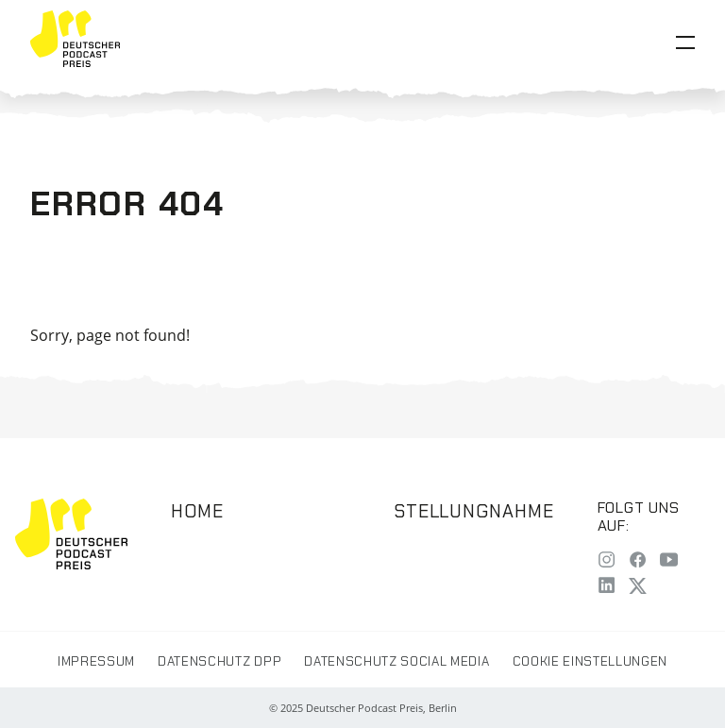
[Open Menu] (685, 42)
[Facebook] (638, 562)
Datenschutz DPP (219, 661)
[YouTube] (669, 562)
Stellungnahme (474, 511)
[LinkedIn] (607, 587)
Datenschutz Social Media (396, 661)
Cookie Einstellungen (590, 661)
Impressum (96, 661)
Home (197, 511)
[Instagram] (607, 562)
